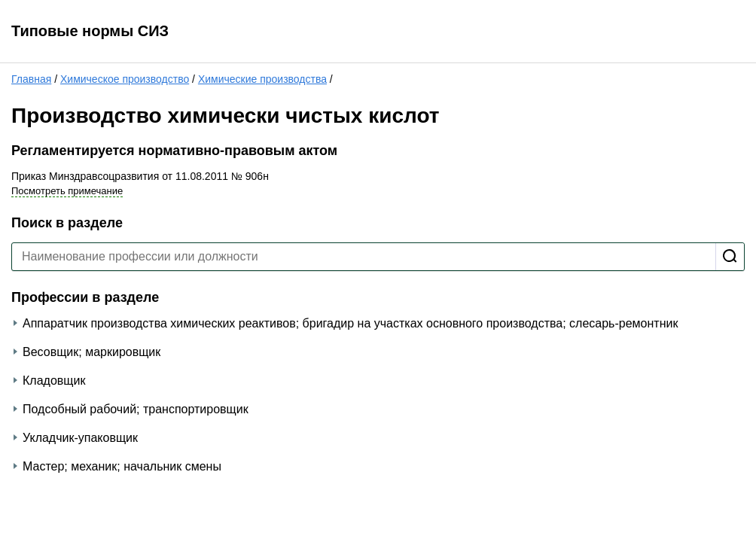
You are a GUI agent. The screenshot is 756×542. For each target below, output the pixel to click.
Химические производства (262, 79)
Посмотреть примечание (67, 191)
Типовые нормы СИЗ (90, 31)
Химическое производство (125, 79)
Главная (31, 79)
